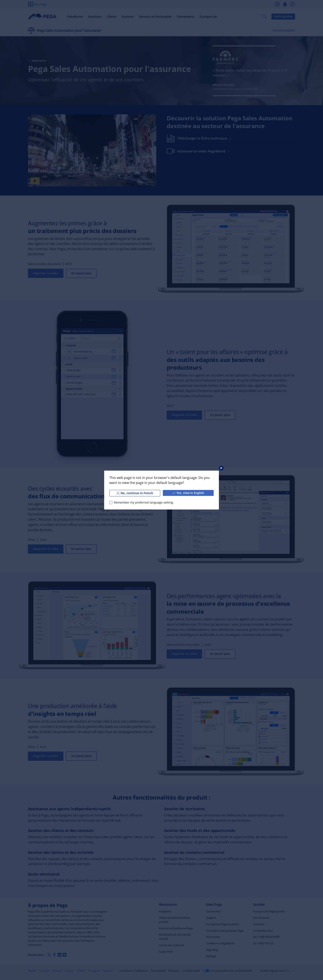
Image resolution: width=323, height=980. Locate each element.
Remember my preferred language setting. (144, 502)
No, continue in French (135, 493)
